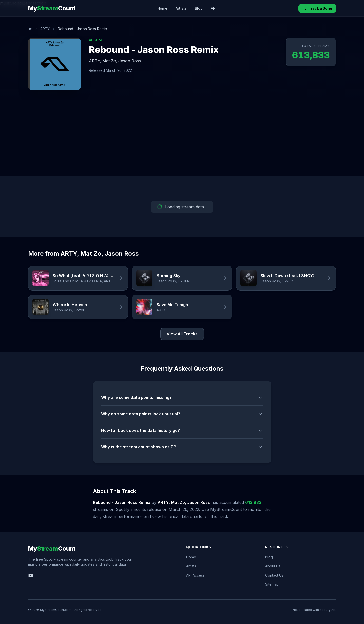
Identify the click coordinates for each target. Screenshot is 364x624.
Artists (181, 8)
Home (162, 8)
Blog (199, 8)
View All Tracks (182, 334)
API (214, 8)
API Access (195, 575)
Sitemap (272, 584)
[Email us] (31, 576)
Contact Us (274, 575)
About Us (273, 566)
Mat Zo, (110, 61)
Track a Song (317, 8)
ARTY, (95, 61)
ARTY (45, 29)
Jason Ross (130, 61)
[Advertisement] (182, 138)
